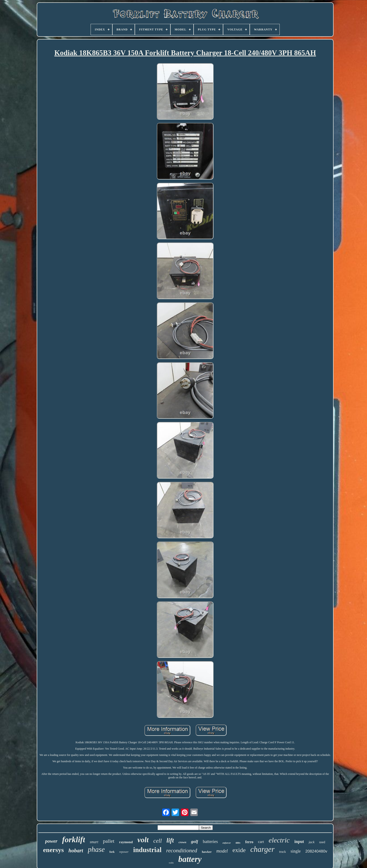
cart (261, 842)
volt (143, 840)
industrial (147, 850)
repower (124, 852)
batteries (210, 841)
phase (96, 849)
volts (171, 863)
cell (158, 841)
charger (262, 849)
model (222, 851)
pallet (109, 841)
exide (239, 850)
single (296, 851)
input (299, 842)
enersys (53, 850)
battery (190, 859)
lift (170, 840)
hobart (76, 851)
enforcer (227, 843)
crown (182, 842)
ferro (249, 842)
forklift (73, 840)
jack (312, 842)
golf (195, 841)
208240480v (316, 851)
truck (283, 852)
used (322, 842)
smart (94, 842)
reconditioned (182, 850)
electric (279, 840)
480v (238, 843)
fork (112, 852)
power (51, 841)
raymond (126, 842)
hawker (207, 852)
